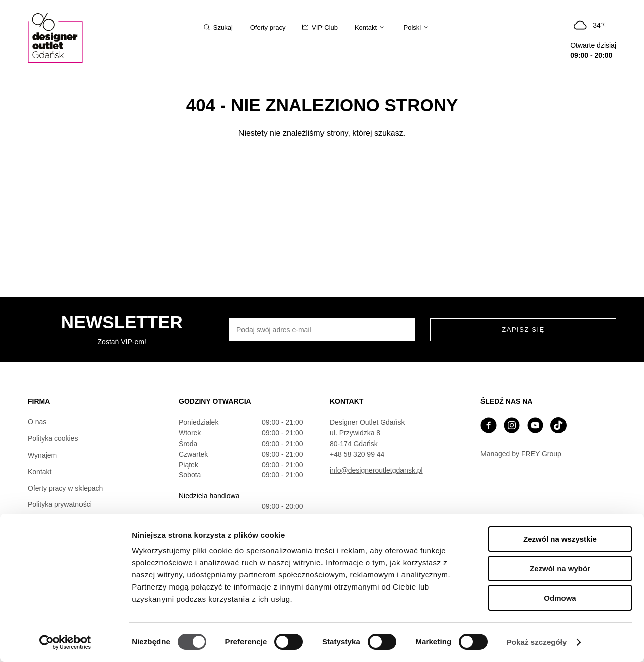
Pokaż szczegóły (537, 642)
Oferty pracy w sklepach (65, 488)
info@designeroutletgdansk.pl (376, 470)
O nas (37, 422)
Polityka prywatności (60, 504)
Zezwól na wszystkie (560, 539)
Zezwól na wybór (560, 569)
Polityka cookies (53, 438)
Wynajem (42, 455)
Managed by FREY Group (521, 454)
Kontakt (39, 472)
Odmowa (560, 598)
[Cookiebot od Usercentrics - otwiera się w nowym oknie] (65, 642)
